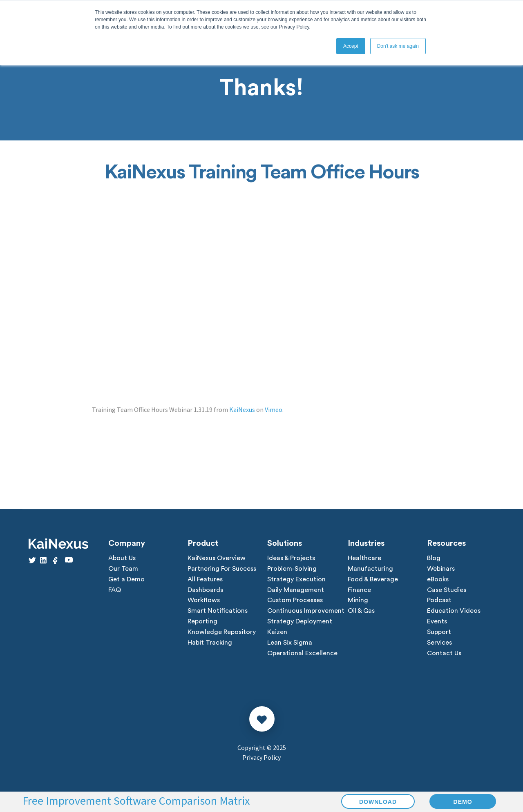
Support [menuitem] (439, 633)
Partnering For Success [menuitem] (222, 569)
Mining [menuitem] (358, 601)
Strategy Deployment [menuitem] (300, 622)
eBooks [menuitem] (438, 580)
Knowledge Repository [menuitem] (222, 633)
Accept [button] (351, 46)
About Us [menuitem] (122, 558)
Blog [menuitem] (434, 558)
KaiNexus (242, 409)
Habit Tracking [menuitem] (210, 643)
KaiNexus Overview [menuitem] (217, 558)
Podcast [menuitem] (439, 601)
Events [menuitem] (437, 622)
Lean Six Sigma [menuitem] (290, 643)
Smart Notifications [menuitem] (218, 612)
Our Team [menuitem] (123, 569)
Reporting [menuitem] (202, 622)
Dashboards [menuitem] (205, 590)
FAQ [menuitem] (115, 590)
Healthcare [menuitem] (364, 558)
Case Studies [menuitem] (447, 590)
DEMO (463, 802)
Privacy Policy (261, 758)
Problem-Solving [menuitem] (292, 569)
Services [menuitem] (439, 643)
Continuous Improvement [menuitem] (306, 612)
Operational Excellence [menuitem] (302, 654)
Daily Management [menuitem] (296, 590)
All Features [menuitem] (205, 580)
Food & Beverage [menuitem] (373, 580)
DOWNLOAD (378, 802)
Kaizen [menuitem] (277, 633)
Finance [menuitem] (359, 590)
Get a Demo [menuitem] (126, 580)
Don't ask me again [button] (398, 46)
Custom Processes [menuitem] (295, 601)
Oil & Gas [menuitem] (361, 612)
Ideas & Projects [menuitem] (291, 558)
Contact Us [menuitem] (444, 654)
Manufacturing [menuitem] (370, 569)
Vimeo (274, 409)
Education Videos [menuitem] (454, 612)
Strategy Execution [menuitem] (296, 580)
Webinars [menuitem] (441, 569)
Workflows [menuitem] (204, 601)
